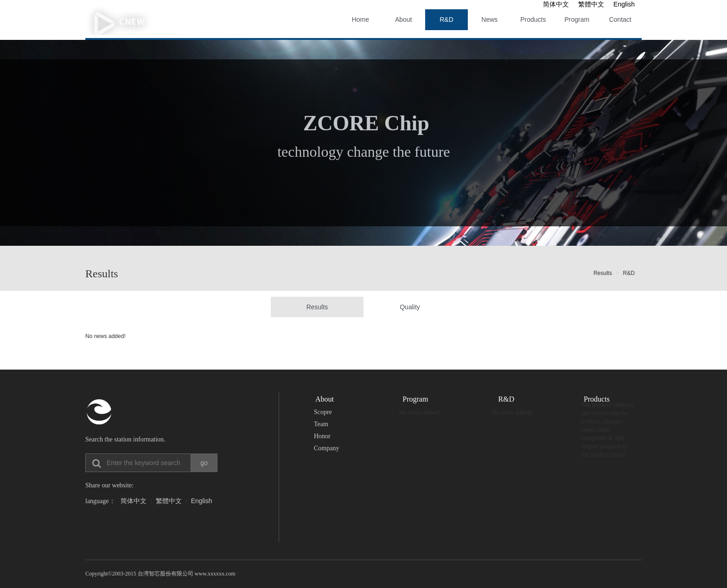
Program (577, 19)
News (489, 19)
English (624, 4)
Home (360, 19)
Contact (620, 19)
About (404, 19)
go (204, 463)
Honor (322, 436)
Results (603, 273)
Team (321, 424)
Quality (410, 307)
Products (533, 19)
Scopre (323, 412)
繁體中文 (591, 4)
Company (326, 448)
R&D (446, 19)
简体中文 (556, 4)
